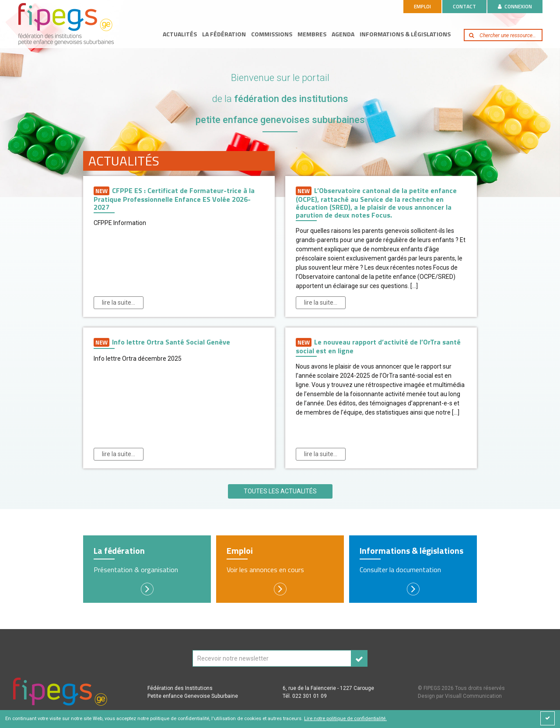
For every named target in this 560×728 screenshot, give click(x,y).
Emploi (422, 6)
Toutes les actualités (280, 491)
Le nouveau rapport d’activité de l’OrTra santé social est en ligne (378, 346)
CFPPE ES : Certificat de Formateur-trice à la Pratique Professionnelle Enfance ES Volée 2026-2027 (174, 199)
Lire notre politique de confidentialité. (345, 719)
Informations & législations (405, 34)
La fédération (224, 34)
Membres (312, 34)
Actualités (180, 34)
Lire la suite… (119, 302)
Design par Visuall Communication (460, 696)
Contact (464, 6)
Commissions (272, 34)
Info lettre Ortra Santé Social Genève (162, 342)
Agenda (343, 34)
